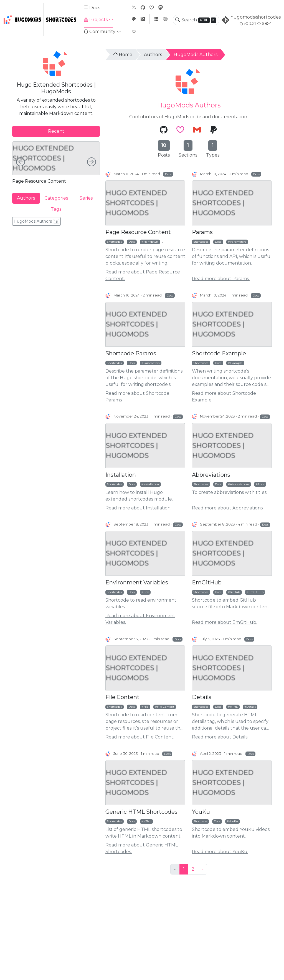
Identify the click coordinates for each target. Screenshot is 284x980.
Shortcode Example (219, 353)
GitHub (235, 592)
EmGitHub (207, 582)
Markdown (151, 242)
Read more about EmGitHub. (225, 622)
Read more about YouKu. (220, 852)
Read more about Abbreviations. (228, 508)
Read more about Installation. (138, 508)
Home (123, 55)
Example (236, 363)
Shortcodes (61, 20)
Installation (121, 475)
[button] (98, 20)
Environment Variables (137, 582)
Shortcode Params (131, 353)
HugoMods (22, 20)
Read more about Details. (220, 737)
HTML (234, 707)
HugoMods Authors (196, 55)
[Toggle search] (177, 20)
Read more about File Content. (140, 737)
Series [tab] (86, 198)
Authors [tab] (26, 198)
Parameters (238, 242)
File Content (122, 697)
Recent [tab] (56, 131)
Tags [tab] (56, 209)
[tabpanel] (56, 163)
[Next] (202, 869)
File (146, 707)
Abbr (261, 484)
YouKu (201, 812)
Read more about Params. (221, 279)
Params (202, 232)
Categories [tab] (56, 198)
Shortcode (200, 821)
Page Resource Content (138, 232)
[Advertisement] (56, 268)
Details (202, 697)
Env (146, 592)
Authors (153, 55)
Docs (92, 8)
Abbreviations (211, 475)
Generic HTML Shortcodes (141, 812)
